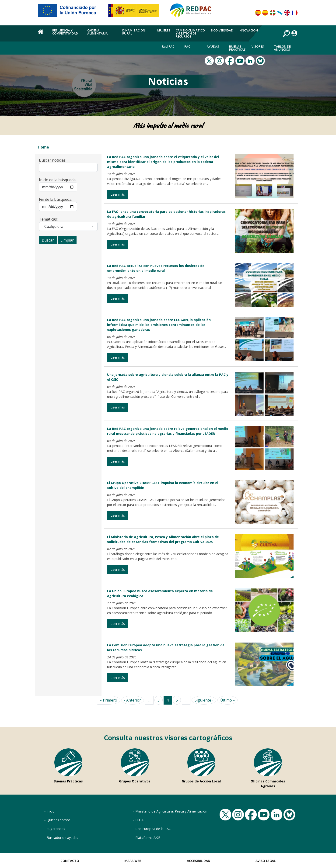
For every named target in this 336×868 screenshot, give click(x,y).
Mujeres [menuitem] (164, 30)
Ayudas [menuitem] (213, 46)
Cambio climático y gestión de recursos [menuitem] (190, 33)
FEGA (139, 820)
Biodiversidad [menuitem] (222, 30)
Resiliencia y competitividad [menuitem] (65, 32)
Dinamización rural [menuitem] (134, 32)
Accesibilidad (199, 861)
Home (43, 147)
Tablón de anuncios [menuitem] (282, 48)
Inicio (51, 811)
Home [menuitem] (42, 34)
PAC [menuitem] (187, 46)
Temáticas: (48, 219)
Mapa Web (133, 861)
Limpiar (67, 240)
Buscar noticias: (53, 160)
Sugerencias (56, 829)
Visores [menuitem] (258, 46)
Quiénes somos (59, 820)
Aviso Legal (266, 861)
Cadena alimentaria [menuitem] (98, 32)
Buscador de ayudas (62, 838)
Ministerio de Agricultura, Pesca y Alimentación (171, 811)
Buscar (48, 240)
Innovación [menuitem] (248, 30)
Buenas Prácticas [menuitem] (237, 48)
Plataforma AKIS (148, 838)
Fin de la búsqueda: (56, 199)
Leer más (118, 194)
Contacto (70, 861)
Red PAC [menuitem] (168, 46)
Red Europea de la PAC (153, 829)
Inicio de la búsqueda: (58, 180)
